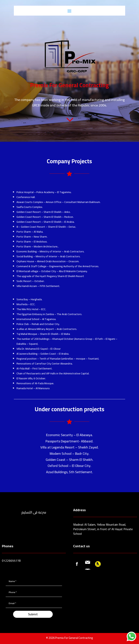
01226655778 (11, 561)
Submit (33, 614)
